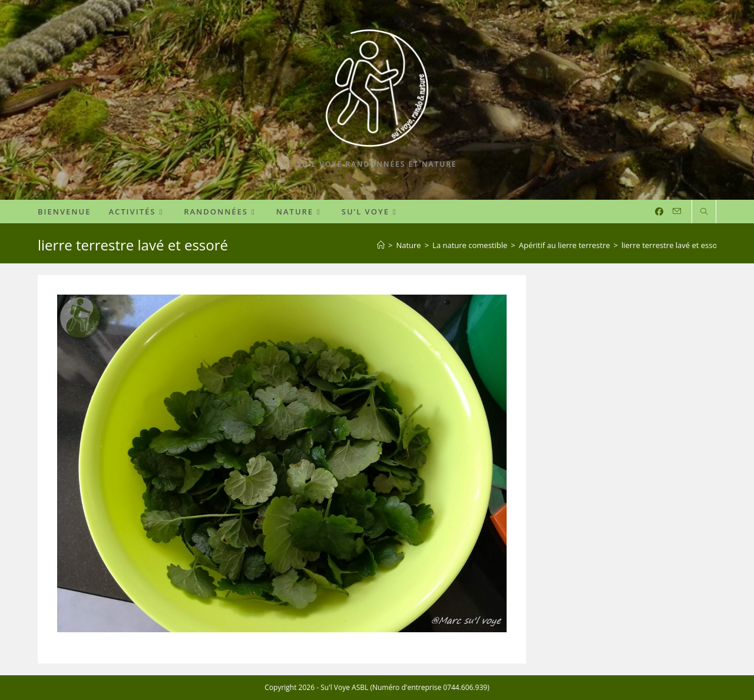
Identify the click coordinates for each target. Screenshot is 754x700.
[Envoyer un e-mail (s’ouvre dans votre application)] (677, 211)
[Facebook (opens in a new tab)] (659, 212)
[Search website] (704, 212)
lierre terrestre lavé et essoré (673, 245)
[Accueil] (381, 245)
